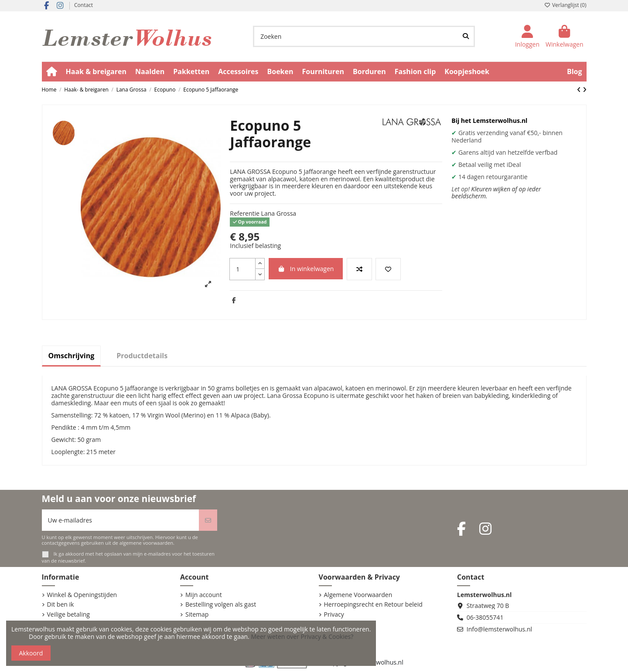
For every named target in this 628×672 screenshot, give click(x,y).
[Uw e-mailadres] (121, 520)
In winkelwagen (306, 269)
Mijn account (204, 595)
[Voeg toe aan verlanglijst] (388, 269)
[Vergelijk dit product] (359, 269)
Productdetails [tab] (142, 356)
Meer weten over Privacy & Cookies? (302, 636)
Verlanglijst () (565, 5)
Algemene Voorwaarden (358, 595)
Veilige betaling (68, 615)
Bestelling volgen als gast (221, 605)
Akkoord (31, 653)
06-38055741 (485, 617)
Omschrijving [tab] (72, 356)
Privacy (334, 615)
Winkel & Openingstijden (82, 595)
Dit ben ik (61, 605)
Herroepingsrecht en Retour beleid (373, 605)
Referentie (245, 214)
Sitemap (197, 615)
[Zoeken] (466, 36)
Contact (84, 5)
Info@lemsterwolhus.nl (499, 629)
